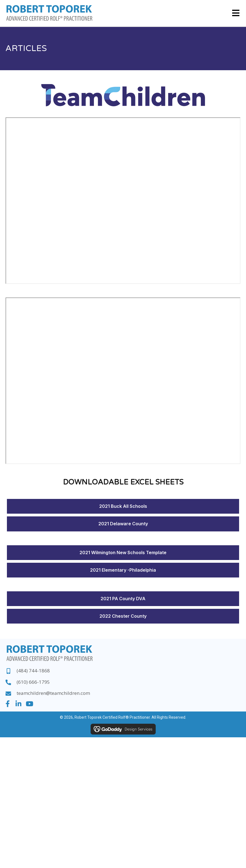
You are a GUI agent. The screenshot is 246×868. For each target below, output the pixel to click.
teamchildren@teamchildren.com (53, 693)
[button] (7, 704)
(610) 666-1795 (33, 682)
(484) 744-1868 (33, 671)
